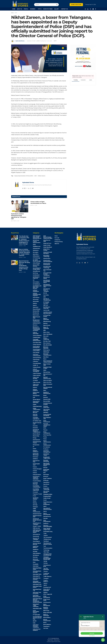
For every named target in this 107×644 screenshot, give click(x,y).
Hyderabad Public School (37, 587)
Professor (46, 449)
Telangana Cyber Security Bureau (48, 555)
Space (45, 506)
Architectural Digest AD (36, 278)
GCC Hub (35, 505)
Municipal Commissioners (47, 355)
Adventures (36, 250)
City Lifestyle (36, 353)
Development (36, 396)
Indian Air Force (47, 243)
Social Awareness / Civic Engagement (48, 503)
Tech (45, 546)
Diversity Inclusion (35, 415)
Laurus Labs (46, 310)
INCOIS (35, 621)
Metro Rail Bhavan (48, 334)
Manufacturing (47, 321)
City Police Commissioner (37, 355)
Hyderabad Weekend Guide (37, 596)
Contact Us (57, 240)
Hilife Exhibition (37, 553)
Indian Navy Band (48, 247)
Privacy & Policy (59, 242)
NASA (45, 370)
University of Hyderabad (47, 590)
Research (46, 477)
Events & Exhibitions (36, 451)
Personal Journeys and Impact (47, 425)
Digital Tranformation (37, 409)
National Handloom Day (47, 378)
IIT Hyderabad (36, 615)
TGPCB (45, 561)
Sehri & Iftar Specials (46, 492)
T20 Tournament (48, 537)
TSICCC (45, 583)
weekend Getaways (46, 608)
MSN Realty (46, 352)
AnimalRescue (36, 271)
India (34, 623)
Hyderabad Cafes (37, 574)
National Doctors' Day (48, 375)
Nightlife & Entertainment (47, 393)
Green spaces (36, 541)
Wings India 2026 (48, 612)
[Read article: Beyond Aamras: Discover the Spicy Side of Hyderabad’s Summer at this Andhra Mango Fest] (14, 263)
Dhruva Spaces (37, 399)
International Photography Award (47, 281)
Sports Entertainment (47, 514)
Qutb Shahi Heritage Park (47, 451)
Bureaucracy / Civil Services (36, 321)
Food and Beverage (35, 483)
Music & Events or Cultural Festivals (48, 361)
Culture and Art (37, 375)
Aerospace (36, 252)
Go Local (57, 238)
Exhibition (35, 459)
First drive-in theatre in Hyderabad (36, 478)
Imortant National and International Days (37, 618)
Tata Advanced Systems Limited (48, 544)
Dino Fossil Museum (36, 412)
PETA (45, 428)
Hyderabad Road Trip (37, 590)
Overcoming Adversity (46, 410)
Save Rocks (46, 484)
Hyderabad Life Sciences (37, 579)
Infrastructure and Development (48, 261)
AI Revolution (36, 256)
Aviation (35, 303)
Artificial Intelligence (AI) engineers (37, 294)
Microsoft (46, 336)
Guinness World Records (37, 544)
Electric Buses (36, 434)
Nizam (45, 395)
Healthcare (36, 549)
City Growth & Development (36, 347)
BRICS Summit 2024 (36, 317)
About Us (57, 244)
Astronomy (36, 300)
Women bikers (47, 618)
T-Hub (45, 533)
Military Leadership (46, 339)
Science (45, 486)
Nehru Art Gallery (48, 380)
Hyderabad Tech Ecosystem (37, 593)
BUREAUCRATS (37, 323)
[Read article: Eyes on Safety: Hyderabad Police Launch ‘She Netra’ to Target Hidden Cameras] (14, 251)
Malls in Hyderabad (46, 319)
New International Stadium (48, 388)
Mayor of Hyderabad (46, 328)
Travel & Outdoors (46, 581)
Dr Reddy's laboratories (36, 418)
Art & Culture (36, 282)
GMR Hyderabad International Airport (37, 531)
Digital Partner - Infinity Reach (53, 640)
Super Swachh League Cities (47, 529)
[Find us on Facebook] (96, 9)
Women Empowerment (47, 620)
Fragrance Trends (37, 494)
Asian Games (36, 298)
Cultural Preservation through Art (36, 370)
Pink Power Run (47, 435)
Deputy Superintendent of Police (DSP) (24, 176)
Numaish (46, 397)
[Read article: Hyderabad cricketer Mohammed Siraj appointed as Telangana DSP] (20, 206)
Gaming (35, 503)
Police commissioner (47, 445)
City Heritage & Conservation (37, 350)
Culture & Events (37, 373)
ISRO (45, 297)
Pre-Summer (47, 447)
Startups (46, 518)
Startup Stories (47, 516)
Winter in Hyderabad (46, 615)
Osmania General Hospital (48, 404)
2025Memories (37, 246)
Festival (35, 471)
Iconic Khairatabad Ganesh (36, 612)
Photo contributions (47, 432)
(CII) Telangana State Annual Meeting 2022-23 (37, 237)
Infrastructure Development (47, 264)
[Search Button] (57, 4)
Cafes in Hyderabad (36, 333)
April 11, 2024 (34, 205)
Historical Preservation (36, 560)
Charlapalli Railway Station (37, 340)
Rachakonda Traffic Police (47, 458)
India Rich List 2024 (47, 241)
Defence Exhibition (35, 390)
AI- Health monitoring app (37, 261)
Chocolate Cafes (37, 342)
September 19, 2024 (31, 41)
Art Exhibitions (36, 284)
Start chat (92, 633)
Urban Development (47, 597)
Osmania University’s (46, 407)
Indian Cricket (47, 245)
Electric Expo (36, 436)
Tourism (46, 571)
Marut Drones (47, 325)
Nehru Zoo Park (47, 382)
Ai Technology (36, 258)
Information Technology (46, 256)
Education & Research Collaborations (37, 431)
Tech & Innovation (48, 548)
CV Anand (35, 380)
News (45, 390)
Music (45, 359)
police (45, 439)
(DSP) (16, 13)
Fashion (35, 467)
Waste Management (47, 605)
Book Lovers (36, 315)
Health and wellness (36, 547)
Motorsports (47, 350)
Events (35, 449)
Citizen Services (37, 344)
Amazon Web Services (36, 266)
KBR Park (46, 305)
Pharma (45, 430)
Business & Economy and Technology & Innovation (36, 329)
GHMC (35, 509)
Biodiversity (36, 313)
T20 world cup (47, 539)
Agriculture (36, 254)
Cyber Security (37, 382)
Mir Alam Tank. (47, 341)
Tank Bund (46, 541)
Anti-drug (35, 273)
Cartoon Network (37, 336)
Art (34, 280)
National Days (47, 372)
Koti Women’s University (47, 308)
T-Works (46, 535)
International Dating (47, 278)
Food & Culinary (37, 481)
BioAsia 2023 (36, 311)
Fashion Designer (37, 469)
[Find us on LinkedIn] (88, 9)
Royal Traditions (48, 478)
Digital (35, 404)
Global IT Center (37, 526)
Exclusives (36, 457)
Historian (35, 557)
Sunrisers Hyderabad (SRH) (48, 526)
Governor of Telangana (36, 539)
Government (36, 536)
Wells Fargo (46, 611)
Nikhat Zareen (42, 176)
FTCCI (34, 496)
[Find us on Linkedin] (80, 263)
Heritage (35, 551)
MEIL (45, 330)
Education (35, 428)
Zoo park (46, 628)
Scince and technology (46, 489)
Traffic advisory (47, 576)
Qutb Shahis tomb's (46, 455)
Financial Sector (37, 475)
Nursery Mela (47, 401)
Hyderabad (36, 566)
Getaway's (35, 507)
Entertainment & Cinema (37, 442)
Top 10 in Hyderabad (46, 569)
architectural (36, 275)
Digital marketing (37, 406)
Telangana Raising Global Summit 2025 (47, 558)
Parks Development (47, 421)
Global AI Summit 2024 (37, 516)
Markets (45, 323)
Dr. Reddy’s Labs (37, 421)
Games (35, 501)
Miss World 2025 (48, 345)
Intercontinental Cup (47, 270)
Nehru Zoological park (48, 385)
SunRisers (46, 523)
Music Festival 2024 (47, 365)
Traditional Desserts (46, 574)
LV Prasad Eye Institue (47, 316)
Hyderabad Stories (20, 41)
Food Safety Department (36, 490)
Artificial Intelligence (36, 291)
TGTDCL (46, 563)
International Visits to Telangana (47, 290)
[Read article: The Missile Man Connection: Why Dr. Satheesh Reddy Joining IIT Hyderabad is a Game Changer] (14, 238)
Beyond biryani (37, 309)
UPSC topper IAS (48, 594)
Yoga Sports (46, 626)
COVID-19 (35, 365)
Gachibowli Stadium (36, 498)
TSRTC (45, 585)
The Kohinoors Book (47, 566)
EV (34, 447)
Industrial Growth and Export (48, 253)
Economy (35, 426)
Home (12, 13)
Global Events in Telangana (37, 524)
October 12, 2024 (15, 221)
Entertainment (36, 440)
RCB (44, 473)
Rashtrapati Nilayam (46, 470)
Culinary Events (37, 367)
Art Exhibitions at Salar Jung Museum (37, 287)
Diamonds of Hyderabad (36, 402)
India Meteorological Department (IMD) (48, 237)
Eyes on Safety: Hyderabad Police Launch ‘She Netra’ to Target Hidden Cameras (24, 252)
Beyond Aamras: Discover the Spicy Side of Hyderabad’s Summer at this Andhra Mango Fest (24, 266)
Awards (35, 305)
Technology (46, 550)
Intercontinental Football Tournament (47, 274)
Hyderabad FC (36, 576)
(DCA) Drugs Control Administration (37, 241)
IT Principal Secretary (46, 303)
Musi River (46, 357)
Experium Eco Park (36, 461)
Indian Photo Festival (47, 250)
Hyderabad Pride (37, 584)
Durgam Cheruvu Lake (37, 423)
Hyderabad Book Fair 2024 (37, 572)
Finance (35, 473)
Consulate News (37, 363)
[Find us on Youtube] (93, 9)
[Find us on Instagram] (85, 9)
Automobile (36, 301)
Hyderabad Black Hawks (37, 569)
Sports (45, 511)
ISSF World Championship (47, 300)
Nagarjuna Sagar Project (48, 368)
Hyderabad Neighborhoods (37, 582)
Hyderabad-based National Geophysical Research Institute (37, 600)
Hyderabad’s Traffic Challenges (36, 605)
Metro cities (46, 332)
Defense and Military (36, 393)
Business (35, 325)
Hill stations (36, 555)
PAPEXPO (46, 412)
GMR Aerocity (36, 528)
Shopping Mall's (47, 496)
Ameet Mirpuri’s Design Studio (37, 269)
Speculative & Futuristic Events (48, 509)
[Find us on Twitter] (90, 9)
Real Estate (46, 475)
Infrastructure (47, 258)
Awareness (36, 307)
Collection (35, 361)
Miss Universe (47, 343)
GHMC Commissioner (37, 511)
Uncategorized (47, 587)
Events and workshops (36, 454)
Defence (35, 387)
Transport (46, 578)
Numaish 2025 (47, 399)
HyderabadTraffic (37, 608)
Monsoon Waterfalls (46, 348)
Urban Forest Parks (47, 600)
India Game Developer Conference (36, 626)
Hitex (34, 562)
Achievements (36, 248)
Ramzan (45, 468)
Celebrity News (37, 337)
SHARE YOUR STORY (76, 5)
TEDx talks (46, 552)
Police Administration (47, 441)
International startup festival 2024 (47, 286)
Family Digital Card (36, 464)
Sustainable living (48, 532)
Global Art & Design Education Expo (37, 520)
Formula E (35, 492)
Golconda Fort (36, 534)
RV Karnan (46, 480)
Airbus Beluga (36, 263)
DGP (36, 176)
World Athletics (47, 625)
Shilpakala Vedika (48, 494)
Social (45, 500)
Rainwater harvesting (46, 461)
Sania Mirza (46, 482)
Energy (35, 438)
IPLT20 (45, 293)
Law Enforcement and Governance (48, 313)
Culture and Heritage (36, 378)
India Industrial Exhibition (37, 630)
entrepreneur (36, 445)
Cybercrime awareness (36, 385)
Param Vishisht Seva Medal (47, 415)
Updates (45, 592)
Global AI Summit (37, 514)
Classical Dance (37, 358)
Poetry (45, 437)
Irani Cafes (46, 295)
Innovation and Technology (47, 267)
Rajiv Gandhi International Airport (47, 465)
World (45, 623)
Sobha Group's (47, 498)
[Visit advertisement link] (83, 57)
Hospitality (36, 564)
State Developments (47, 521)
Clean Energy (36, 360)
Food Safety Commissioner (37, 486)
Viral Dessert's (47, 602)
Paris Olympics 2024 (47, 418)
